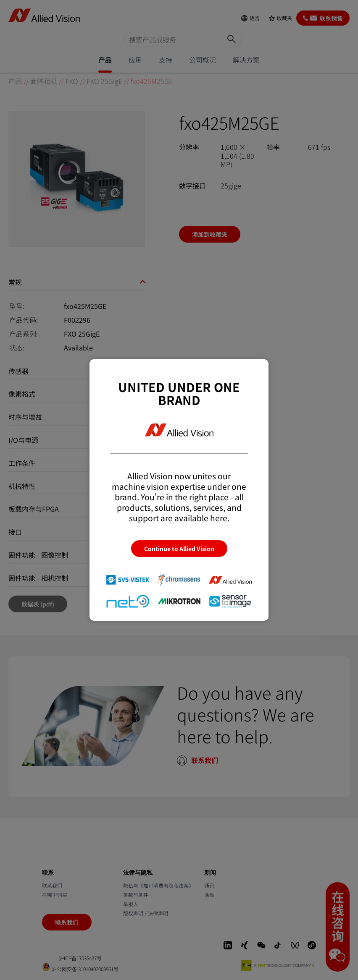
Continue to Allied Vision (179, 549)
